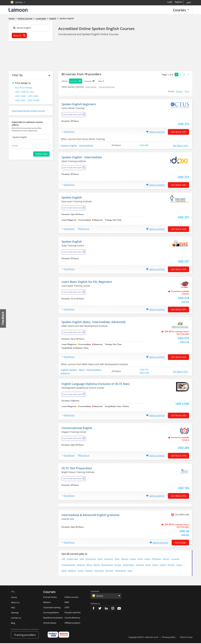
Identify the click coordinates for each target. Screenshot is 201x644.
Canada (118, 565)
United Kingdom (69, 565)
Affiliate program (72, 624)
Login (170, 2)
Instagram (113, 609)
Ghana (155, 565)
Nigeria (96, 565)
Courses (181, 10)
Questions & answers (53, 618)
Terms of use (186, 638)
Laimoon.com (151, 638)
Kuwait (133, 560)
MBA (67, 603)
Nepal (89, 565)
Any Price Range (24, 88)
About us (15, 603)
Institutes (76, 81)
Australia (140, 565)
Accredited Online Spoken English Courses (96, 29)
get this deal (183, 334)
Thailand (89, 571)
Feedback (3, 318)
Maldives (72, 571)
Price (187, 91)
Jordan (147, 560)
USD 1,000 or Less (25, 92)
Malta (64, 571)
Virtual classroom (107, 87)
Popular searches (73, 613)
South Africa (91, 560)
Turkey (81, 571)
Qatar (117, 560)
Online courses (71, 598)
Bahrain (166, 560)
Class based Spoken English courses (28, 111)
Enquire (186, 294)
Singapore (109, 560)
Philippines (156, 560)
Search (19, 35)
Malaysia (81, 565)
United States (129, 565)
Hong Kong (99, 571)
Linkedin (106, 609)
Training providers (25, 636)
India (82, 560)
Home (14, 598)
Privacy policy (169, 638)
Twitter (100, 609)
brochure (85, 229)
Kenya (148, 565)
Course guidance (51, 613)
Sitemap (15, 613)
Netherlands (121, 571)
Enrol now (180, 543)
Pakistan (125, 560)
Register (179, 2)
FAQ (13, 608)
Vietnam (171, 565)
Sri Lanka (175, 560)
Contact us (16, 619)
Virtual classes (50, 624)
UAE (63, 560)
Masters (47, 603)
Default (179, 91)
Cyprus (179, 565)
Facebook (93, 609)
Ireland (163, 565)
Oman (140, 560)
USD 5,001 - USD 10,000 (27, 100)
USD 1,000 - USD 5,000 (27, 96)
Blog (13, 624)
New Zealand (107, 565)
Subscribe (41, 154)
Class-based (91, 87)
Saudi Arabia (72, 560)
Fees (101, 81)
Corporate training (52, 608)
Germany (109, 571)
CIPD (67, 608)
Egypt (100, 560)
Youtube (119, 609)
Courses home (50, 598)
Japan (130, 571)
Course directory (72, 618)
